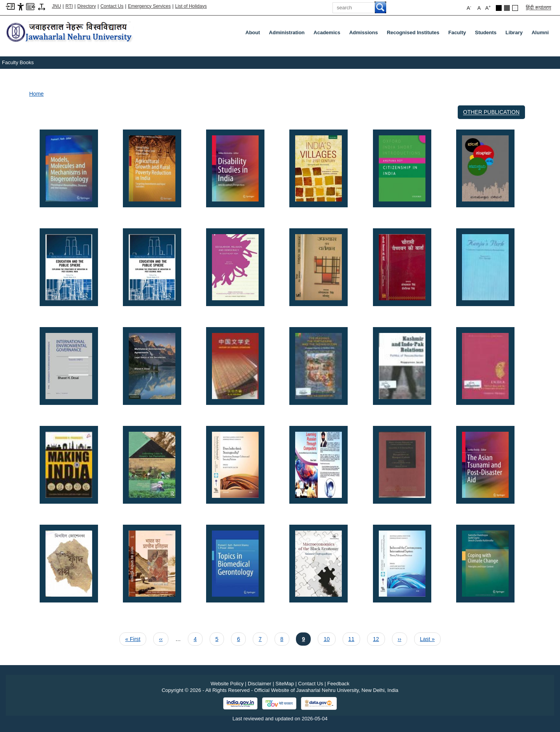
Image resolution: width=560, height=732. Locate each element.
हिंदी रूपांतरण (538, 8)
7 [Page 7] (263, 638)
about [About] (253, 32)
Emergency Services (149, 6)
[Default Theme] (515, 8)
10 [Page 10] (329, 638)
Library (516, 34)
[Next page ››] (400, 639)
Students (487, 34)
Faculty (459, 34)
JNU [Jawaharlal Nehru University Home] (57, 6)
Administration (289, 34)
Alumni (540, 32)
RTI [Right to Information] (69, 6)
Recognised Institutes (413, 32)
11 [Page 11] (354, 638)
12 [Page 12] (379, 638)
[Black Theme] (499, 8)
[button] (69, 168)
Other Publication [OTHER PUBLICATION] (491, 112)
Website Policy (227, 684)
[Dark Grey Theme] (507, 8)
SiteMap (285, 684)
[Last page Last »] (427, 639)
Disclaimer (260, 684)
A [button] (488, 8)
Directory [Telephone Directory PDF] (87, 6)
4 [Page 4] (198, 638)
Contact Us (112, 6)
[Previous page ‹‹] (161, 639)
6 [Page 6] (241, 638)
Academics (328, 34)
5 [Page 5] (220, 638)
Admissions (365, 34)
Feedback (339, 684)
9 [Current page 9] (306, 638)
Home (36, 94)
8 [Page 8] (285, 638)
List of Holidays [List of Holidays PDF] (191, 6)
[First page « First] (133, 639)
